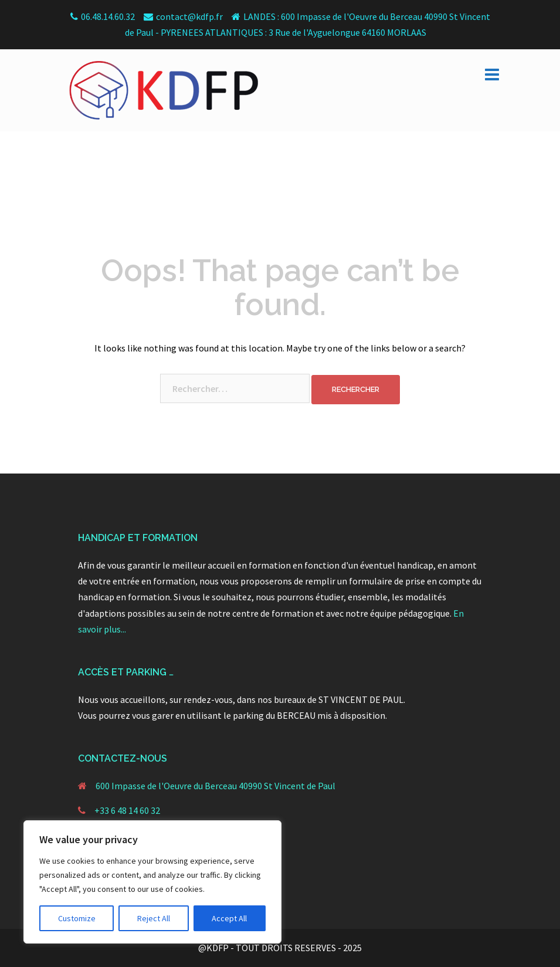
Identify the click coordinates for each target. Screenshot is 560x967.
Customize (77, 918)
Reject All (154, 918)
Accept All (229, 918)
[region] (152, 882)
